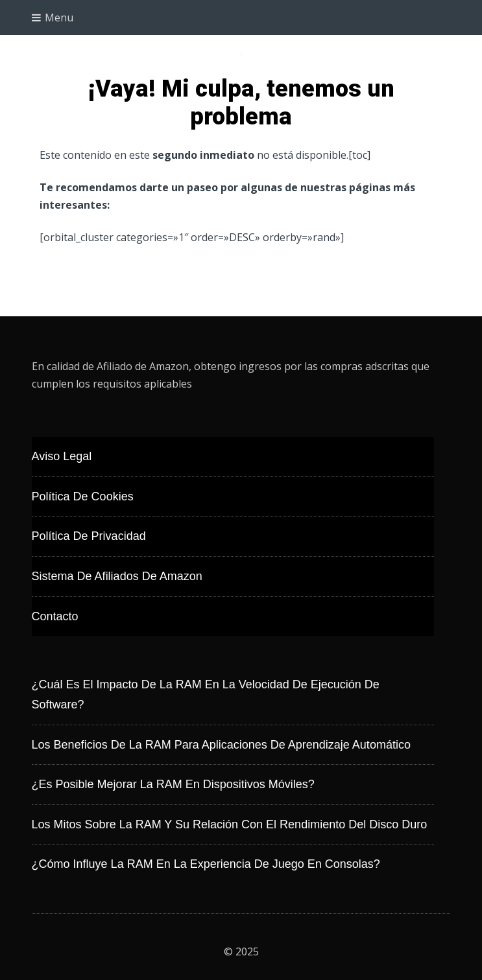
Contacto (55, 616)
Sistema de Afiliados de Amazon (117, 576)
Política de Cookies (83, 496)
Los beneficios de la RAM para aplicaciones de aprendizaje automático (221, 745)
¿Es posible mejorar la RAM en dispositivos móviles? (173, 784)
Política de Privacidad (89, 536)
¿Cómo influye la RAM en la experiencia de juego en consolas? (206, 864)
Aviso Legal (62, 456)
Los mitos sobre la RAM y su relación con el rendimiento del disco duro (230, 824)
